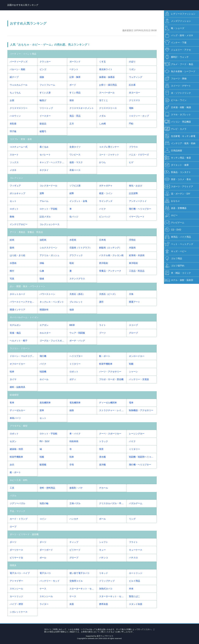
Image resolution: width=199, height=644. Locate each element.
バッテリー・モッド (50, 581)
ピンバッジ (105, 217)
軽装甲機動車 (106, 364)
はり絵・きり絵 (18, 255)
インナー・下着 (176, 43)
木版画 (132, 248)
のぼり (132, 62)
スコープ (133, 325)
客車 (12, 403)
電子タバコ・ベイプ (20, 573)
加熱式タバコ (106, 589)
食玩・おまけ (136, 186)
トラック (104, 441)
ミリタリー (75, 364)
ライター (44, 604)
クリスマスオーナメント (82, 108)
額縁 (42, 279)
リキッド (104, 573)
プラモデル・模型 (19, 426)
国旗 (42, 77)
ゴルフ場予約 (174, 266)
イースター (45, 116)
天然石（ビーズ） (108, 294)
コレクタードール (48, 186)
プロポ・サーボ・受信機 (111, 379)
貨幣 (42, 193)
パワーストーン (47, 294)
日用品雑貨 (173, 151)
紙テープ (14, 77)
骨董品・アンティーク (110, 271)
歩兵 (12, 465)
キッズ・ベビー (176, 251)
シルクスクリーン (48, 248)
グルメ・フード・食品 (179, 64)
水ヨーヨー (135, 93)
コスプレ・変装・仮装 (21, 139)
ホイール (44, 379)
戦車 (12, 372)
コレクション (16, 178)
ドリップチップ (107, 581)
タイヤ (13, 379)
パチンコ (104, 558)
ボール (102, 519)
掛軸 (42, 263)
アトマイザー (16, 581)
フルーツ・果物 (176, 79)
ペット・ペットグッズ (179, 244)
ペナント (74, 69)
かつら (102, 162)
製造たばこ (135, 596)
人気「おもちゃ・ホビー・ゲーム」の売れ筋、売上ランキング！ (50, 45)
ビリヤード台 (16, 558)
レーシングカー (137, 434)
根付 (12, 271)
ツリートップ (46, 108)
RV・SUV (44, 441)
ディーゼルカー (18, 410)
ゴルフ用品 (173, 259)
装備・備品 (15, 333)
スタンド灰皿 (136, 604)
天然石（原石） (77, 294)
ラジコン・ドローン (20, 348)
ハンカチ (74, 519)
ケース (43, 589)
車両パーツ (15, 418)
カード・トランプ (19, 519)
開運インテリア (18, 310)
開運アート (135, 302)
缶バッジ (74, 217)
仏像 (42, 271)
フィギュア (15, 186)
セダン (13, 441)
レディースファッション (180, 14)
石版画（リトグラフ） (81, 248)
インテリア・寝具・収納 (180, 143)
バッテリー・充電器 (139, 379)
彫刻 (72, 263)
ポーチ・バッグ (77, 341)
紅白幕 (132, 85)
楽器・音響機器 (176, 208)
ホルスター (45, 333)
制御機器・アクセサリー (141, 410)
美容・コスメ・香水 (178, 179)
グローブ (133, 333)
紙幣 (72, 193)
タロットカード (18, 294)
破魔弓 (43, 131)
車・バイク (75, 434)
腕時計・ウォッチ (177, 57)
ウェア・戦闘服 (77, 333)
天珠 (131, 294)
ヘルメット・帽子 (19, 341)
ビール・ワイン (176, 100)
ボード (73, 85)
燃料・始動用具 (18, 387)
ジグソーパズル (18, 503)
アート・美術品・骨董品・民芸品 (26, 232)
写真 (12, 279)
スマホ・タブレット (178, 115)
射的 (72, 100)
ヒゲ (131, 162)
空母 (72, 465)
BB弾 (72, 325)
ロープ (13, 527)
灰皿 (72, 604)
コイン (43, 519)
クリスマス (135, 100)
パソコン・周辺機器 (178, 122)
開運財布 (44, 310)
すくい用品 (75, 93)
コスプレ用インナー (109, 147)
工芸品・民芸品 (137, 271)
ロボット (14, 209)
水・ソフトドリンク (178, 93)
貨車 (42, 410)
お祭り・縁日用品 (108, 85)
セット (13, 201)
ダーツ (13, 542)
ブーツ (102, 333)
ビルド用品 (135, 581)
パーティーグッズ (19, 62)
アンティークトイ (138, 201)
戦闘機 (43, 372)
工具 (12, 488)
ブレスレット (76, 302)
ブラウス (133, 147)
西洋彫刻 (104, 263)
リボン (132, 69)
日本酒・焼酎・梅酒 (178, 107)
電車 (131, 403)
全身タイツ (75, 147)
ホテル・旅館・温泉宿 (179, 280)
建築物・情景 (16, 449)
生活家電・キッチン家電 (180, 136)
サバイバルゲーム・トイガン (24, 317)
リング (132, 519)
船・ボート (105, 356)
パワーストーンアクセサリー (23, 302)
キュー (102, 550)
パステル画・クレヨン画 (111, 255)
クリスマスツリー (19, 108)
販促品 (43, 124)
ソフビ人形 (75, 186)
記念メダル (45, 217)
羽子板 (13, 131)
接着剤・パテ (76, 488)
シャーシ (133, 372)
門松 (131, 124)
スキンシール (16, 589)
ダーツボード (46, 550)
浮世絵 (132, 240)
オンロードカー (137, 356)
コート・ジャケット (109, 155)
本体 (131, 589)
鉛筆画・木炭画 (137, 255)
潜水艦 (102, 457)
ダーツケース (16, 550)
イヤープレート (137, 217)
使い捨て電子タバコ (79, 573)
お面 (12, 100)
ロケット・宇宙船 (48, 209)
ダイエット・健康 (177, 165)
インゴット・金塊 (78, 201)
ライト (102, 325)
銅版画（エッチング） (110, 248)
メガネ (13, 170)
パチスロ (133, 558)
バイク (102, 209)
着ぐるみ (44, 147)
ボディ (73, 379)
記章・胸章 (75, 77)
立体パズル (75, 503)
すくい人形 (45, 93)
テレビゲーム (174, 223)
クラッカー (45, 62)
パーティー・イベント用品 (23, 54)
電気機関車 (75, 403)
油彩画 (43, 240)
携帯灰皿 (104, 604)
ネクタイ (44, 170)
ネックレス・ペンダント (52, 302)
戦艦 (131, 364)
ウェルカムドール (19, 85)
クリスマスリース (108, 108)
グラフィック (76, 255)
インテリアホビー (19, 224)
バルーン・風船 (18, 69)
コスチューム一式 (19, 147)
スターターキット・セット (83, 589)
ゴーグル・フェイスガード (53, 341)
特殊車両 (74, 441)
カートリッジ (136, 573)
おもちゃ (172, 201)
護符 (101, 302)
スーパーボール (107, 93)
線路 (72, 410)
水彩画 (73, 240)
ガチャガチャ (106, 186)
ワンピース (75, 155)
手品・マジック (18, 511)
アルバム (44, 201)
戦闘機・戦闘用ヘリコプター (143, 457)
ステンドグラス (77, 279)
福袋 (72, 310)
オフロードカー (18, 364)
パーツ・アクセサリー (110, 372)
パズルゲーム (136, 503)
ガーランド (75, 62)
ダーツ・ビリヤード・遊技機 (24, 534)
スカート (14, 155)
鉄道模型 (14, 395)
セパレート (45, 155)
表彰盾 (13, 124)
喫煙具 (13, 565)
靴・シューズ (174, 28)
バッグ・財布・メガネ (179, 36)
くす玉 (102, 62)
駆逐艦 (43, 465)
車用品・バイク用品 (178, 237)
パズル (13, 496)
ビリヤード (75, 550)
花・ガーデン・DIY (177, 194)
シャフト (104, 542)
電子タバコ (45, 573)
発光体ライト (106, 69)
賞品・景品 (75, 116)
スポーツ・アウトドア (179, 187)
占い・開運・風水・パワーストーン (27, 286)
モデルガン (15, 325)
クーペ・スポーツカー (110, 434)
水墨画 (13, 263)
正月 (72, 124)
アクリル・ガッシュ (50, 255)
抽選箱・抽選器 (107, 77)
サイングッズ (106, 201)
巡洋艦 (102, 465)
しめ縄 (102, 124)
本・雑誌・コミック (178, 273)
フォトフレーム (47, 85)
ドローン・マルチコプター (23, 356)
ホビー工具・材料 (19, 480)
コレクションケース (50, 224)
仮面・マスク (76, 162)
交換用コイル (76, 581)
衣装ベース (75, 170)
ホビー (171, 215)
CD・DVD (173, 230)
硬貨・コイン (106, 193)
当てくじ (104, 100)
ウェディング (136, 77)
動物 (12, 217)
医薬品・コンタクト (178, 172)
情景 (101, 449)
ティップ (74, 542)
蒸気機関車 (45, 403)
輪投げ (43, 100)
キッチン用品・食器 (178, 158)
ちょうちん (15, 93)
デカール (104, 488)
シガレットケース (19, 612)
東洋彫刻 (133, 263)
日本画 (102, 240)
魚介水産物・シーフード (180, 72)
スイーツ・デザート (178, 86)
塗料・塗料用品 (47, 488)
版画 (12, 248)
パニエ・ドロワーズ (139, 155)
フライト (133, 542)
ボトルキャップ (18, 193)
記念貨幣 (133, 193)
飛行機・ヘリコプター (140, 209)
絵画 (12, 240)
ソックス (14, 162)
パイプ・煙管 (16, 604)
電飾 (131, 108)
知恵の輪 (44, 503)
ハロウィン (15, 116)
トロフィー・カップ (139, 116)
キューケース (136, 550)
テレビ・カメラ (176, 129)
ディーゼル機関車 (108, 403)
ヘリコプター (76, 356)
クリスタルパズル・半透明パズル (113, 503)
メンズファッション (178, 21)
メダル (102, 116)
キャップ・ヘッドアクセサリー (53, 162)
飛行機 (43, 356)
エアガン (44, 325)
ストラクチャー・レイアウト (113, 410)
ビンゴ (43, 69)
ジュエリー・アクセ (178, 50)
